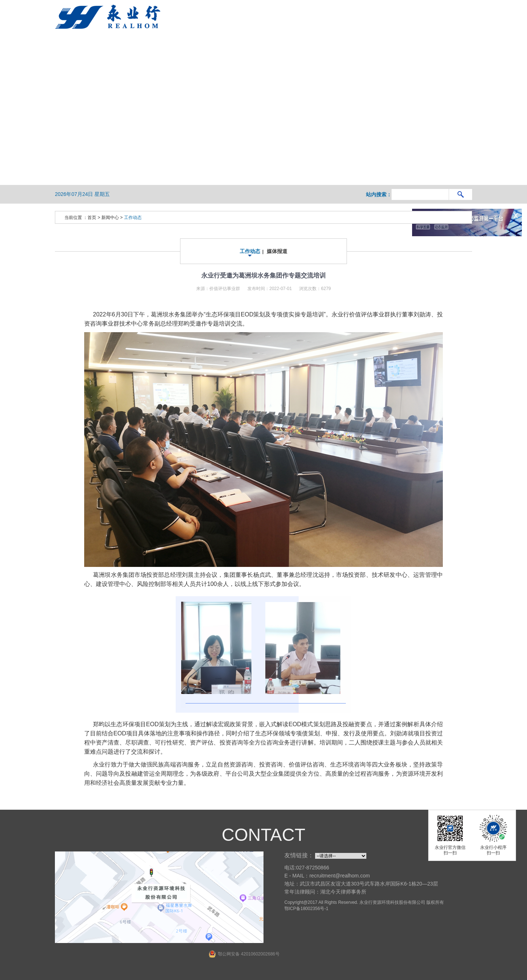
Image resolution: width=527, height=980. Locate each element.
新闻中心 (110, 218)
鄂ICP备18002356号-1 (306, 909)
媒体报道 (277, 251)
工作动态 (133, 218)
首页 (92, 218)
